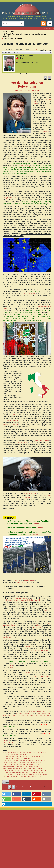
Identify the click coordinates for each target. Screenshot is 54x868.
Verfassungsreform (34, 776)
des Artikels (22, 583)
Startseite (5, 32)
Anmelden (33, 49)
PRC (14, 415)
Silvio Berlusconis (31, 493)
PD (37, 145)
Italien (40, 762)
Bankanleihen (8, 754)
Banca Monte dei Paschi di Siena (35, 752)
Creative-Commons (24, 713)
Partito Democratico (21, 598)
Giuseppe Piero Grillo (11, 762)
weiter (36, 523)
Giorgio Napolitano (10, 198)
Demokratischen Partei (11, 758)
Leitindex (15, 764)
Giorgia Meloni (25, 760)
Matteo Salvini (18, 768)
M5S (26, 768)
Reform (36, 104)
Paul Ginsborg (25, 166)
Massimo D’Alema (11, 425)
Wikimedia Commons (37, 711)
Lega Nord (7, 764)
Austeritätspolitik (16, 752)
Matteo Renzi (8, 768)
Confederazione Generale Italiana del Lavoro (19, 756)
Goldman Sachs (25, 762)
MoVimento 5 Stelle (43, 441)
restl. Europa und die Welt (13, 38)
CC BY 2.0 (38, 627)
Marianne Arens (21, 766)
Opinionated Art (9, 637)
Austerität (6, 752)
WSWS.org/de (30, 580)
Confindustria (40, 756)
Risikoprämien (29, 774)
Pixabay (28, 646)
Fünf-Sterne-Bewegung (11, 760)
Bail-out (47, 610)
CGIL (25, 754)
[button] (6, 794)
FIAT (22, 758)
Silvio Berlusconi (9, 776)
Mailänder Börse (9, 766)
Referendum (18, 774)
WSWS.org (18, 580)
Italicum (47, 132)
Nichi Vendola (8, 770)
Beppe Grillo (23, 443)
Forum (14, 32)
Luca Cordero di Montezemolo (29, 764)
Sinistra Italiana (21, 776)
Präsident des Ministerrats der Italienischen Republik (23, 600)
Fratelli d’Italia (27, 497)
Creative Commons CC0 (41, 650)
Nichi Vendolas (14, 421)
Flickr (39, 625)
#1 (51, 53)
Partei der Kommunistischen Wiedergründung (30, 770)
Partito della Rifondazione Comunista (16, 772)
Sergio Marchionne (29, 293)
